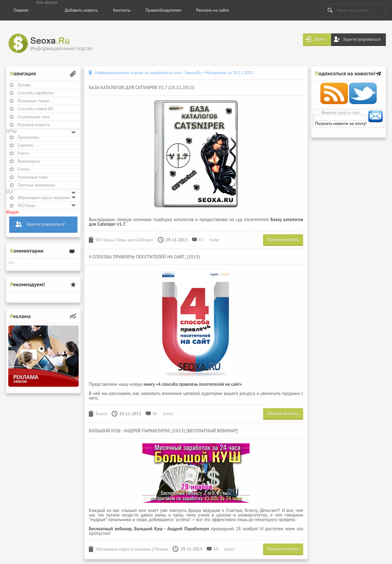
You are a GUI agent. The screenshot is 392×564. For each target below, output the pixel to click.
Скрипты (25, 145)
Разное (162, 549)
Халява (24, 85)
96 (155, 414)
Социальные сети (34, 117)
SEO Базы (26, 205)
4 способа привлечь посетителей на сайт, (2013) (144, 257)
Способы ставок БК (35, 109)
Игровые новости (34, 125)
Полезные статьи (33, 101)
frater (215, 240)
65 (201, 240)
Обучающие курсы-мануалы (44, 197)
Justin (168, 414)
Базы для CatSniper (135, 240)
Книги (23, 153)
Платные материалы (36, 185)
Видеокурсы (29, 161)
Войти (320, 39)
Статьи (23, 169)
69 (216, 549)
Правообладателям (163, 10)
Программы (28, 137)
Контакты (122, 10)
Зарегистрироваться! (45, 224)
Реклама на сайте (212, 10)
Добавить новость (81, 10)
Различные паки (32, 177)
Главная (21, 10)
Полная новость (283, 240)
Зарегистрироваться (362, 39)
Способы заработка (36, 93)
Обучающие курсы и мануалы (123, 549)
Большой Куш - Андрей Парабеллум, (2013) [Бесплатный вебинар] (163, 431)
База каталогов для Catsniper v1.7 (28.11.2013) (142, 87)
